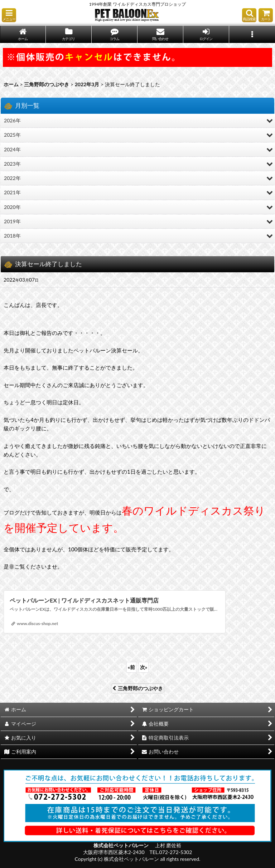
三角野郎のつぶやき (138, 688)
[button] (9, 15)
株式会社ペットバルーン (122, 845)
